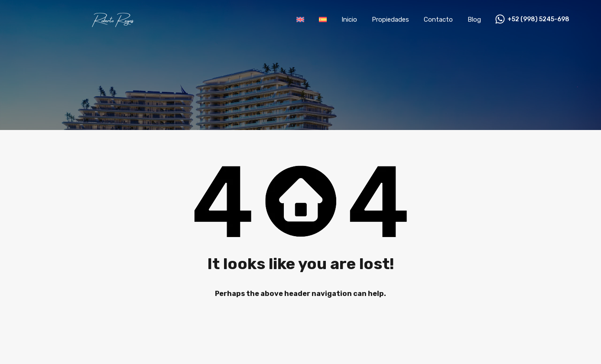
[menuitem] (300, 19)
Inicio (349, 19)
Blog (474, 19)
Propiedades (390, 19)
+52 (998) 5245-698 (538, 19)
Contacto (438, 19)
